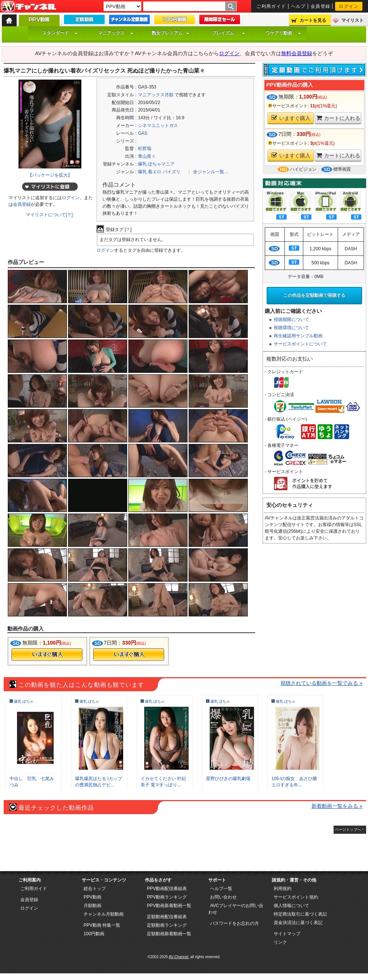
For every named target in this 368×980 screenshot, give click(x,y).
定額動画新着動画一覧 (169, 934)
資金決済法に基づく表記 (298, 923)
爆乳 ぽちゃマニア (156, 164)
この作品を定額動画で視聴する (314, 295)
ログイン (349, 6)
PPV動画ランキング (167, 897)
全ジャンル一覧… (211, 172)
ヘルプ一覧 (221, 889)
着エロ (155, 172)
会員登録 (321, 6)
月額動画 (92, 906)
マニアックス (116, 33)
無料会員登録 (297, 53)
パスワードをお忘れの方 (234, 923)
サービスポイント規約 (296, 897)
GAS (143, 133)
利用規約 (283, 889)
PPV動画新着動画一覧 (169, 906)
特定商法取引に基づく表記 (300, 914)
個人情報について (291, 906)
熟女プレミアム (171, 33)
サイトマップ (287, 934)
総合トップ (95, 889)
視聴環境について (291, 328)
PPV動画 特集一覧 (102, 925)
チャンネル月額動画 (104, 914)
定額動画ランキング (167, 925)
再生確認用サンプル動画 (298, 336)
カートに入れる (338, 118)
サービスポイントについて (300, 344)
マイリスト (352, 20)
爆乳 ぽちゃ (24, 701)
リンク (280, 942)
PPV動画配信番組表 (167, 889)
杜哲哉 (145, 148)
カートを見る (313, 20)
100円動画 (94, 934)
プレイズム (229, 33)
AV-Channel (28, 7)
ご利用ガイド (271, 6)
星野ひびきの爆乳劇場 (228, 779)
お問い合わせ (223, 897)
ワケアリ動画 (283, 33)
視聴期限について (291, 320)
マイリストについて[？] (49, 215)
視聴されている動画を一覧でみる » (321, 683)
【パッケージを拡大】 (50, 175)
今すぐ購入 (47, 655)
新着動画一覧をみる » (337, 806)
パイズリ (172, 172)
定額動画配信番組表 (167, 917)
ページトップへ (348, 830)
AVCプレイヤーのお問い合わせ (236, 909)
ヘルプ (298, 6)
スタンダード (60, 33)
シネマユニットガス (158, 126)
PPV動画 (92, 897)
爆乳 (142, 172)
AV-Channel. (179, 957)
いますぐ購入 (291, 118)
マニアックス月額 (156, 95)
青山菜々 (147, 156)
